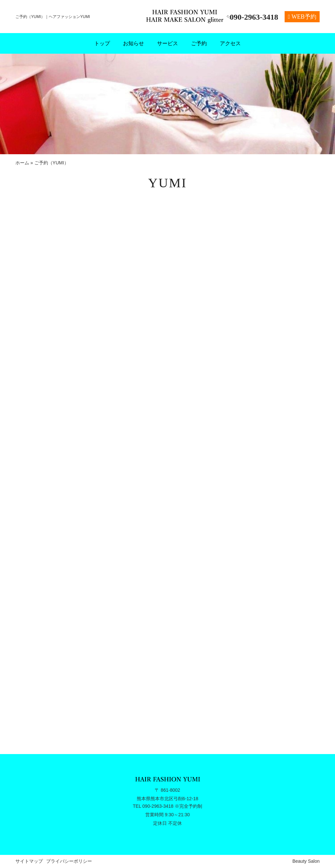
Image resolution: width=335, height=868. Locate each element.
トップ (102, 43)
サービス (167, 43)
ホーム (22, 163)
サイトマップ (29, 861)
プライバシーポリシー (69, 861)
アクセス (230, 43)
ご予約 (199, 43)
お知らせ (133, 43)
